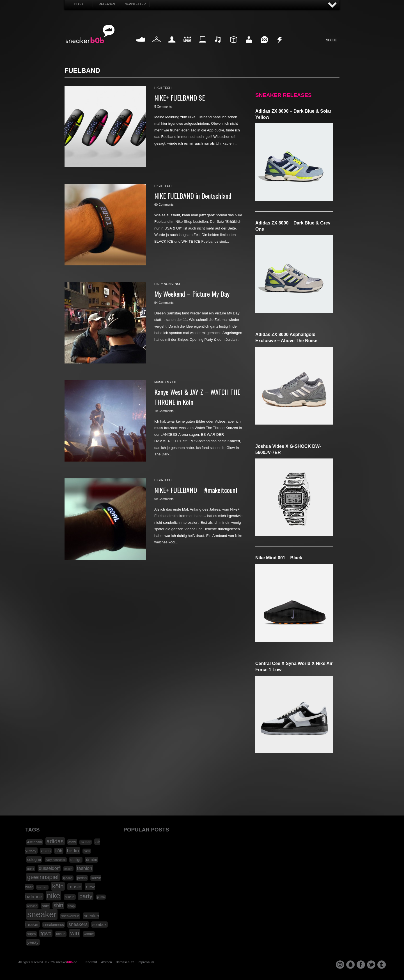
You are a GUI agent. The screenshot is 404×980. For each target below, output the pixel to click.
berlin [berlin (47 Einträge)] (73, 851)
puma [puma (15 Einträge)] (101, 897)
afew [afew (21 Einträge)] (72, 842)
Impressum (146, 962)
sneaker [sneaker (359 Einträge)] (42, 914)
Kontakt (91, 962)
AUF (332, 5)
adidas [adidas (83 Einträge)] (55, 841)
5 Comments (163, 106)
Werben (106, 962)
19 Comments (164, 411)
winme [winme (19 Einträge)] (89, 934)
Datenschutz (125, 962)
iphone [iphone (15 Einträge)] (68, 878)
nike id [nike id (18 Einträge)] (70, 897)
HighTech (249, 46)
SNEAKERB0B (90, 34)
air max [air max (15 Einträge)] (86, 842)
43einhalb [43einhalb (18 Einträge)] (35, 842)
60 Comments (164, 205)
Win (187, 46)
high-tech (163, 88)
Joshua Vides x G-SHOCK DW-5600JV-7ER (288, 449)
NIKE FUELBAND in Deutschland (193, 196)
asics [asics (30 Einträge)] (46, 851)
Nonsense (280, 46)
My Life (172, 46)
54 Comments (164, 303)
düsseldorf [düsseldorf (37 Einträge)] (49, 868)
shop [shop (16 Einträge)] (71, 906)
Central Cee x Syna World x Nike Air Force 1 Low (294, 667)
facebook (361, 965)
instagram (340, 965)
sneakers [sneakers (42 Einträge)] (78, 924)
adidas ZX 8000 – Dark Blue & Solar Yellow (293, 114)
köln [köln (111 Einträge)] (58, 886)
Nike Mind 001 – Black (279, 558)
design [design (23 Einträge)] (76, 860)
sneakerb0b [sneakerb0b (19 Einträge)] (70, 916)
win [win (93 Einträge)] (75, 933)
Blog (79, 4)
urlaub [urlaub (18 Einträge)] (61, 934)
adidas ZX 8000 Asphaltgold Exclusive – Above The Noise (286, 338)
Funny (264, 46)
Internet (203, 46)
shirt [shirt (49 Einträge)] (58, 905)
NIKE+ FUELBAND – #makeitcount (196, 490)
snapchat (350, 965)
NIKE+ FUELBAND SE (180, 98)
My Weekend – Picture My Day (192, 294)
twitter (371, 965)
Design (233, 46)
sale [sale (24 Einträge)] (46, 906)
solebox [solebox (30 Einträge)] (99, 925)
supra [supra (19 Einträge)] (32, 934)
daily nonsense (168, 284)
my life (173, 382)
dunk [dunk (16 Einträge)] (31, 869)
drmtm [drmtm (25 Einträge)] (92, 860)
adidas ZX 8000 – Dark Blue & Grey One (293, 226)
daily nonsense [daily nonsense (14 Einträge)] (56, 860)
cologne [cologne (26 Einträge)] (34, 859)
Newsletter (135, 4)
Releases (107, 4)
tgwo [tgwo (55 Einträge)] (46, 933)
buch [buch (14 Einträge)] (87, 851)
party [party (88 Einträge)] (86, 896)
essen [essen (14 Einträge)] (68, 869)
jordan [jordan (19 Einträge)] (82, 878)
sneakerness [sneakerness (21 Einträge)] (54, 925)
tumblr (382, 965)
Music (218, 46)
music (159, 382)
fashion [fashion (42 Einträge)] (84, 868)
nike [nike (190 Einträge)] (53, 896)
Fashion (157, 46)
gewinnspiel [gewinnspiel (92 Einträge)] (43, 877)
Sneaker (141, 46)
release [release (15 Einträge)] (32, 906)
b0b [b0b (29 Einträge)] (59, 851)
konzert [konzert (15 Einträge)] (42, 887)
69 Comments (164, 499)
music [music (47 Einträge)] (75, 887)
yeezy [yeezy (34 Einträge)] (33, 942)
